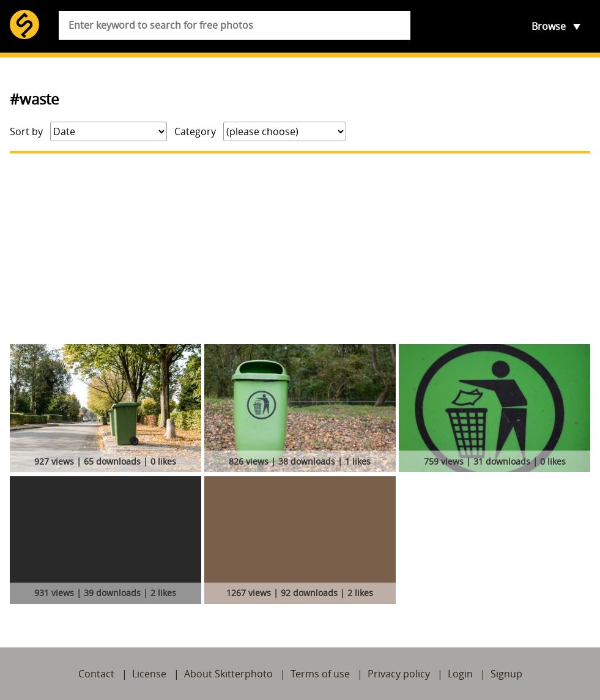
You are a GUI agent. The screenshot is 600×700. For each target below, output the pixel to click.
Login (460, 674)
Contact (96, 674)
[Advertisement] (300, 249)
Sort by (26, 131)
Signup (506, 674)
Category (195, 131)
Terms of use (320, 674)
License (149, 674)
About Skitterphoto (228, 674)
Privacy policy (399, 674)
